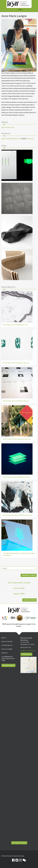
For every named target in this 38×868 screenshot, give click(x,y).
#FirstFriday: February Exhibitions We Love (17, 439)
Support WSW (19, 594)
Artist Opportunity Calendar (19, 583)
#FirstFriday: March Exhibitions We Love (16, 363)
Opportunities (7, 645)
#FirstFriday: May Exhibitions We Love (15, 325)
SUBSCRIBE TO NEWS (29, 575)
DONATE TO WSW (29, 600)
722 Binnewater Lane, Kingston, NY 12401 (8, 659)
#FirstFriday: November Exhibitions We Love (17, 515)
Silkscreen (30, 138)
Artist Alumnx (7, 649)
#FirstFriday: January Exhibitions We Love (16, 477)
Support (5, 653)
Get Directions (26, 654)
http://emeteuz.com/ (8, 127)
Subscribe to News (8, 665)
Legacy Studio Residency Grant (11, 138)
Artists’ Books (19, 588)
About (4, 638)
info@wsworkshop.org (28, 651)
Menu (19, 9)
